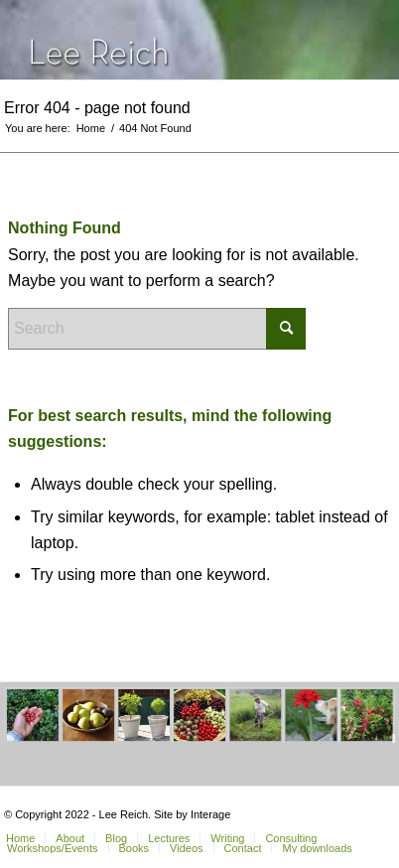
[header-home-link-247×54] (165, 40)
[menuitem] (69, 838)
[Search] (157, 329)
